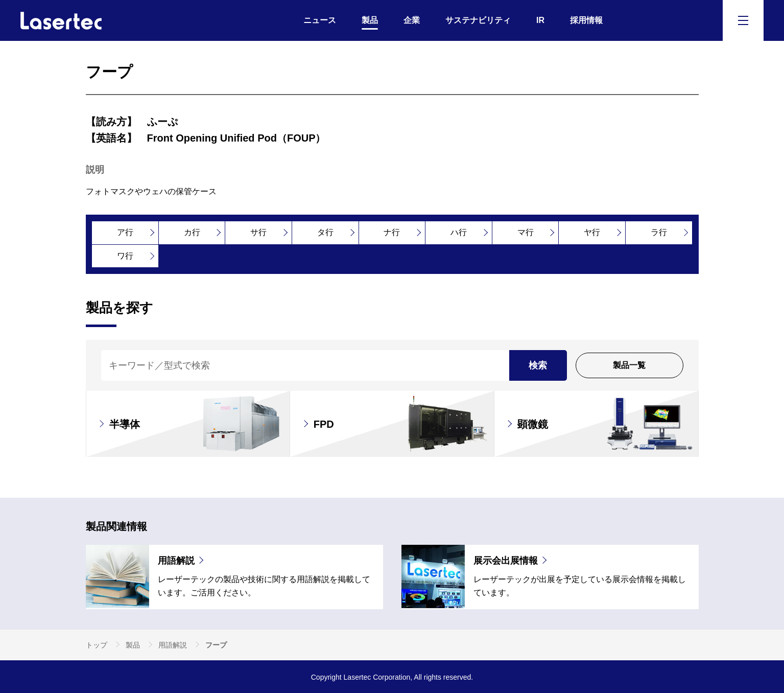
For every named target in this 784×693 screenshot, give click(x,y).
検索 (538, 365)
